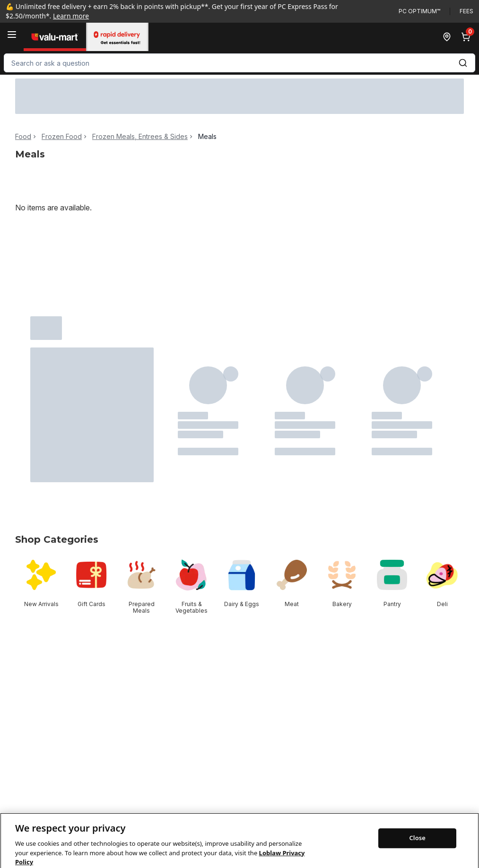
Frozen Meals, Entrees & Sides (140, 137)
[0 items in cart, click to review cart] (468, 37)
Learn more (71, 16)
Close (417, 848)
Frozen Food (62, 137)
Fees (466, 11)
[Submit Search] (463, 63)
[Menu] (12, 35)
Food (23, 137)
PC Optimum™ (419, 11)
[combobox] (239, 63)
